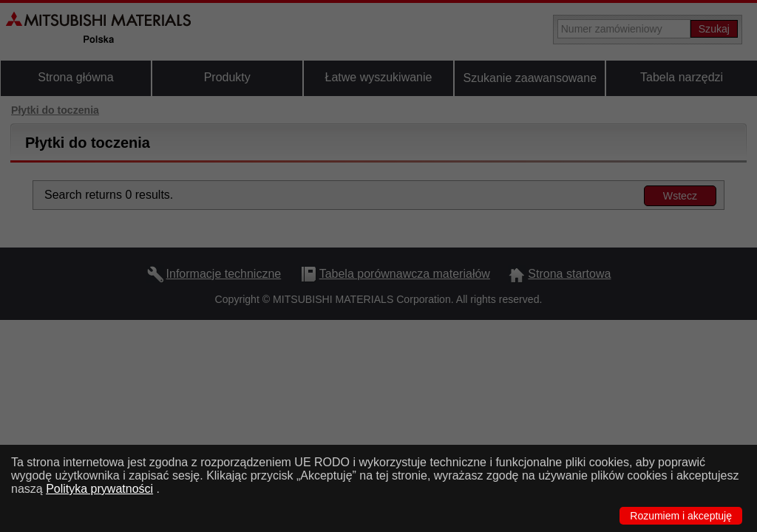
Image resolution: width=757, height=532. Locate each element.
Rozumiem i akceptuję (681, 516)
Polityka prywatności (99, 489)
